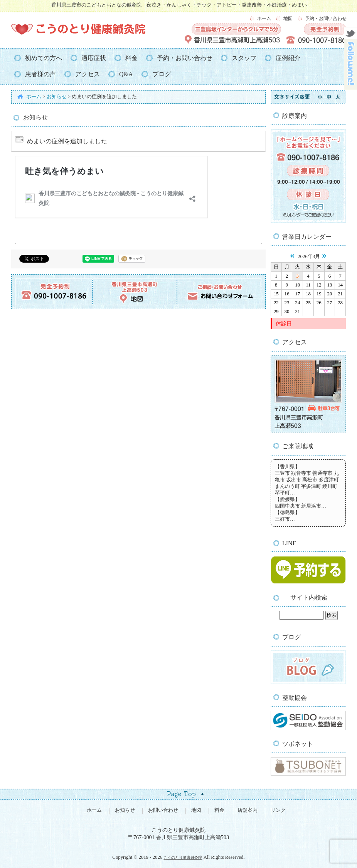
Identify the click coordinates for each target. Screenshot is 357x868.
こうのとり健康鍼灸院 (183, 857)
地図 (288, 18)
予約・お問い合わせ (326, 18)
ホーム (264, 18)
